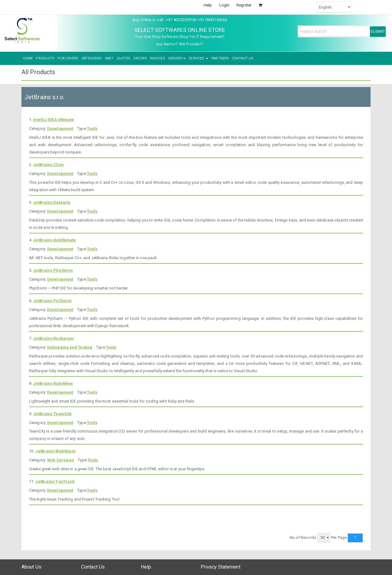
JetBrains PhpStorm (53, 270)
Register (244, 5)
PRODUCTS (45, 58)
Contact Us (93, 567)
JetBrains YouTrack (55, 481)
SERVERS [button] (177, 58)
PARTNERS (220, 58)
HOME (28, 58)
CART (109, 58)
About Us (31, 567)
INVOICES (157, 58)
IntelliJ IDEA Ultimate (54, 120)
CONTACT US (243, 58)
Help (208, 5)
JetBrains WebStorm (55, 451)
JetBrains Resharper (54, 338)
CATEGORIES (92, 58)
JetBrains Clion (48, 165)
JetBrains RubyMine (53, 383)
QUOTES (124, 58)
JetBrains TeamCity (52, 414)
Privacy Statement (221, 567)
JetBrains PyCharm (52, 301)
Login (224, 5)
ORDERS (140, 58)
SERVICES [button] (198, 58)
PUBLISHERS (68, 58)
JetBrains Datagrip (52, 202)
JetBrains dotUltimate (55, 240)
